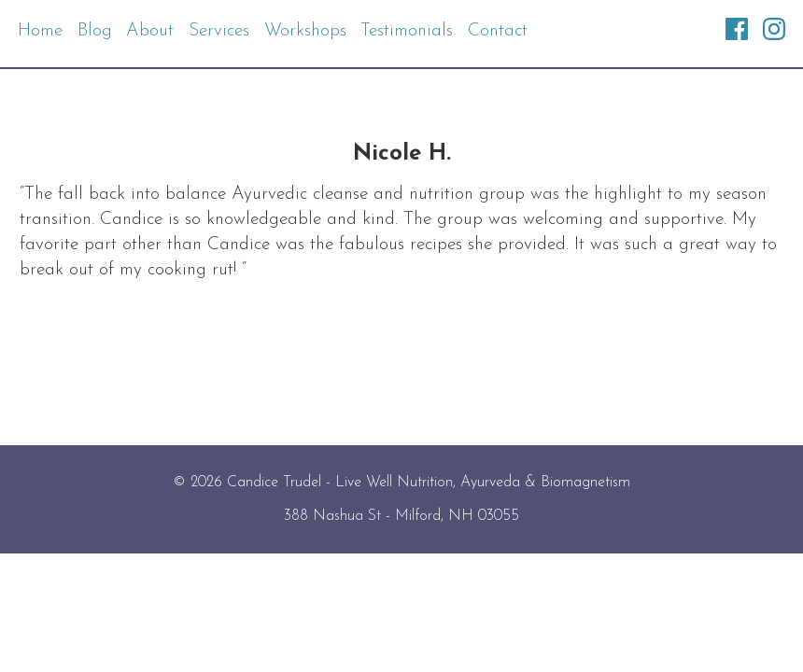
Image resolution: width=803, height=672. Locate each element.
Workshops (305, 31)
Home (40, 31)
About (150, 31)
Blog (95, 31)
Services (219, 31)
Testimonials (407, 31)
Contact (498, 31)
